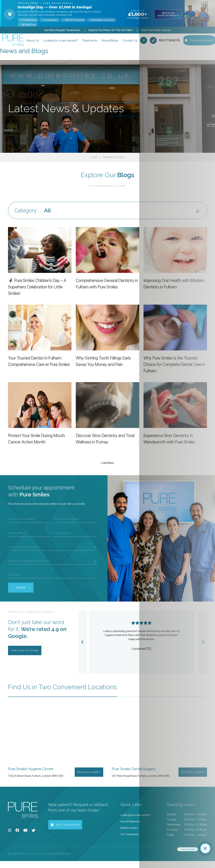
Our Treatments (130, 841)
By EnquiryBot (190, 848)
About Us (36, 44)
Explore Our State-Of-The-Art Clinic (111, 30)
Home (94, 164)
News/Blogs (111, 44)
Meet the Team (129, 835)
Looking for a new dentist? (59, 44)
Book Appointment (68, 832)
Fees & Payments (130, 828)
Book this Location (87, 779)
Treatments (91, 44)
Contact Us (129, 44)
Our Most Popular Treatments (62, 30)
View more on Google (27, 657)
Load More (108, 470)
